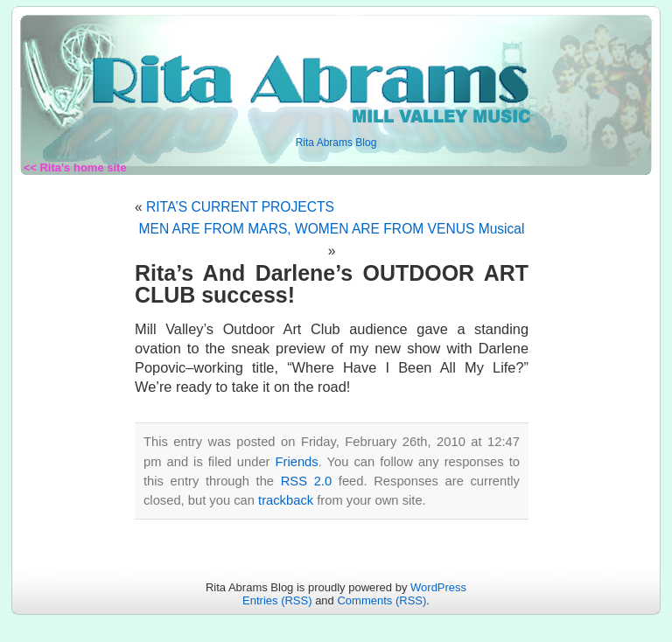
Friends (297, 462)
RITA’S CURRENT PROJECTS (240, 207)
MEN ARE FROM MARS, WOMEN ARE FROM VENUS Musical (332, 229)
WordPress (438, 587)
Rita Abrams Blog (336, 143)
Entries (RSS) (277, 600)
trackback (286, 500)
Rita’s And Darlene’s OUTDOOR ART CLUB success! (332, 284)
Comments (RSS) (381, 600)
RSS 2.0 (306, 481)
